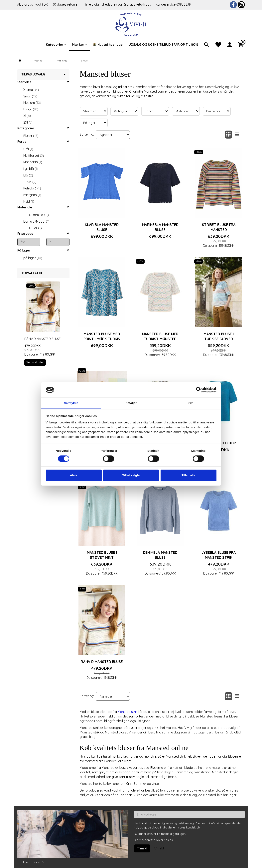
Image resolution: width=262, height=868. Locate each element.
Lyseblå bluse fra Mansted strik (219, 555)
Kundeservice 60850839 (173, 4)
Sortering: (87, 134)
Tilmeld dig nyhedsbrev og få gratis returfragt (117, 4)
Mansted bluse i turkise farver (219, 336)
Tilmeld (142, 848)
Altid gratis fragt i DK (32, 4)
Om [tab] (191, 403)
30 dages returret (66, 4)
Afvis (74, 475)
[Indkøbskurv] (241, 44)
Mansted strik (128, 712)
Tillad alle (188, 475)
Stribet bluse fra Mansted (219, 227)
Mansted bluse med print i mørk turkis (102, 336)
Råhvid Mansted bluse (43, 339)
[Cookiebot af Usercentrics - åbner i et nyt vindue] (199, 390)
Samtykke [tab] (71, 403)
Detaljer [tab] (131, 403)
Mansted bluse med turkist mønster (160, 336)
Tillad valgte (131, 475)
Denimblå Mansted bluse (160, 555)
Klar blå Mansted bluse (102, 227)
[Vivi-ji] (131, 24)
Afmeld (159, 848)
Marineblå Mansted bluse (160, 227)
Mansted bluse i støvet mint (102, 555)
